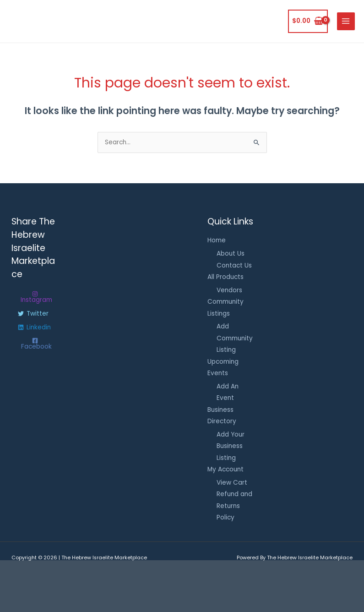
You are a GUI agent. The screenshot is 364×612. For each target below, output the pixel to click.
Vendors (229, 290)
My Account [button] (225, 469)
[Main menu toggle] (346, 21)
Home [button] (217, 240)
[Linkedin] (34, 328)
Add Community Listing (235, 338)
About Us (231, 254)
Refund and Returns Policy (234, 506)
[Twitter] (33, 314)
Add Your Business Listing (231, 446)
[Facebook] (35, 344)
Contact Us (234, 265)
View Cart (232, 483)
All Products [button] (225, 277)
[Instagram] (35, 297)
